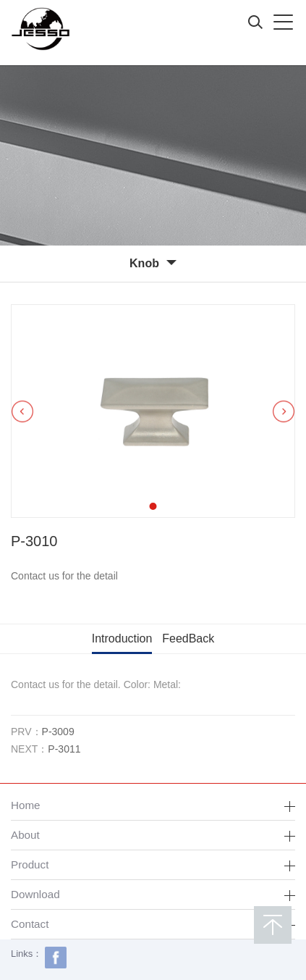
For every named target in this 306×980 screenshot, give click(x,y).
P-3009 (58, 732)
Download (35, 894)
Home (26, 805)
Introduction (122, 638)
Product (30, 864)
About (25, 835)
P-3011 (64, 749)
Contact (30, 924)
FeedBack (188, 638)
